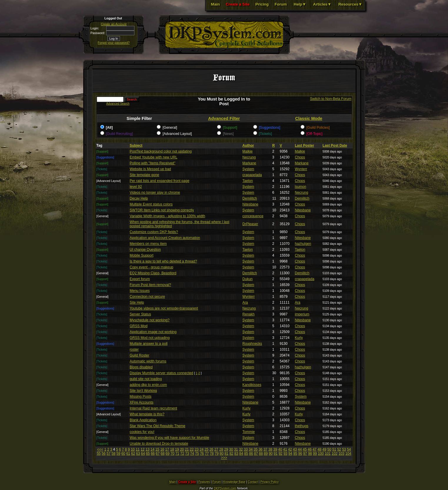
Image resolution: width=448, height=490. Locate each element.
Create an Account (114, 24)
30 (231, 449)
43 (295, 449)
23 (197, 449)
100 (321, 454)
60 (123, 454)
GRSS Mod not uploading (150, 338)
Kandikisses (252, 385)
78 (212, 454)
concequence (253, 216)
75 (197, 454)
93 (285, 454)
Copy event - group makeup (151, 267)
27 (216, 449)
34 (251, 449)
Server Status (140, 314)
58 (113, 454)
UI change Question (145, 250)
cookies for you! (142, 432)
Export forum (140, 279)
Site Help (137, 302)
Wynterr (301, 169)
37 (265, 449)
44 (300, 449)
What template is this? (147, 414)
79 (217, 454)
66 (153, 454)
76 (202, 454)
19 (177, 449)
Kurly (299, 338)
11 (138, 449)
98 (310, 454)
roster (134, 349)
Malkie (248, 151)
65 (148, 454)
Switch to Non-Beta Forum (331, 99)
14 (152, 449)
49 (324, 449)
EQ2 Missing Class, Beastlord (153, 273)
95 (295, 454)
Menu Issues (140, 291)
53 (344, 449)
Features (204, 482)
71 (177, 454)
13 (148, 449)
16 (162, 449)
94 (290, 454)
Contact (253, 482)
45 (305, 449)
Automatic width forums (148, 361)
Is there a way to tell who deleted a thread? (163, 261)
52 (339, 449)
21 (187, 449)
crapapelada (252, 175)
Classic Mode (309, 118)
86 (251, 454)
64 (143, 454)
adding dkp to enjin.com (148, 385)
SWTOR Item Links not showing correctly (162, 210)
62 (133, 454)
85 (246, 454)
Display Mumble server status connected (161, 373)
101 (328, 454)
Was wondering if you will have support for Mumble (169, 438)
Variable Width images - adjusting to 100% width (168, 216)
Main (215, 4)
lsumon (300, 187)
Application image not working (153, 332)
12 (143, 449)
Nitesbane (250, 204)
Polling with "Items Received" (153, 163)
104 (348, 454)
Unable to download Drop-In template (159, 444)
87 (256, 454)
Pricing (262, 4)
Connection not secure (147, 297)
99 (315, 454)
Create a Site (238, 4)
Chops (300, 157)
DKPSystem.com (225, 488)
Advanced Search (118, 104)
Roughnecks (252, 344)
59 (118, 454)
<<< (100, 449)
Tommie (249, 432)
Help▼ (300, 4)
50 (329, 449)
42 (290, 449)
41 (285, 449)
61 (128, 454)
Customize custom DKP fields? (154, 232)
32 (241, 449)
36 (260, 449)
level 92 (136, 187)
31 (236, 449)
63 (138, 454)
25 (206, 449)
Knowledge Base (234, 482)
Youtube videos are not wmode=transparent (164, 308)
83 (236, 454)
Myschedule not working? (150, 320)
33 (246, 449)
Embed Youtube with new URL (154, 157)
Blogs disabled (141, 367)
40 (280, 449)
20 (182, 449)
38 (270, 449)
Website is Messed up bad (150, 169)
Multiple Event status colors (151, 204)
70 (172, 454)
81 (226, 454)
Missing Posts (141, 397)
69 (168, 454)
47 (315, 449)
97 (305, 454)
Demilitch (250, 198)
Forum (280, 4)
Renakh (248, 314)
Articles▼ (322, 4)
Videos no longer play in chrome (155, 193)
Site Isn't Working (143, 391)
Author (248, 146)
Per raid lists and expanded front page (160, 181)
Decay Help (139, 198)
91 (275, 454)
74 (192, 454)
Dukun (248, 279)
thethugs (302, 426)
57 (108, 454)
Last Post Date (335, 146)
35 (255, 449)
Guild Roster (140, 355)
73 (187, 454)
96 (300, 454)
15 (157, 449)
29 (226, 449)
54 (349, 449)
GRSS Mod (139, 326)
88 (261, 454)
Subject (136, 146)
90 (271, 454)
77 (207, 454)
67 (158, 454)
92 (280, 454)
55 (99, 454)
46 (310, 449)
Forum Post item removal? (150, 285)
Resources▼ (350, 4)
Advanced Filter (224, 118)
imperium (302, 314)
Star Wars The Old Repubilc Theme (158, 426)
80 (221, 454)
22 (192, 449)
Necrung (249, 157)
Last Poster (304, 146)
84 (241, 454)
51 (334, 449)
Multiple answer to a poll (149, 344)
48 (319, 449)
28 (221, 449)
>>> (224, 458)
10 (133, 449)
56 (104, 454)
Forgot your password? (114, 43)
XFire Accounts (142, 402)
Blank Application (143, 420)
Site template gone (144, 175)
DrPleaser (250, 224)
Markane (249, 163)
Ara (245, 302)
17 (167, 449)
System (248, 169)
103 (342, 454)
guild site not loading (146, 379)
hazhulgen (303, 244)
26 (211, 449)
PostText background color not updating (161, 151)
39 (275, 449)
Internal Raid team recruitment (153, 408)
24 (202, 449)
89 (266, 454)
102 (334, 454)
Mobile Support (142, 255)
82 (231, 454)
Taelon (248, 181)
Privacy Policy (269, 482)
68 (163, 454)
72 (182, 454)
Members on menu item (148, 244)
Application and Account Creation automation (165, 238)
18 (172, 449)
